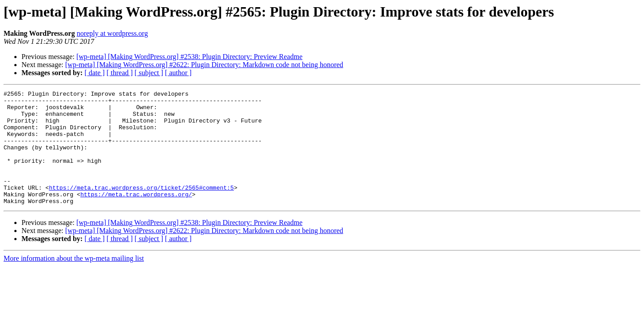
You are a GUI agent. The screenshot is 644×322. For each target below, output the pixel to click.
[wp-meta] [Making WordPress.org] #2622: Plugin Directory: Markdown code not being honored (204, 65)
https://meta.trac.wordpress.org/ (136, 216)
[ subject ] (149, 73)
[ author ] (178, 73)
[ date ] (95, 73)
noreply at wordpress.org (112, 33)
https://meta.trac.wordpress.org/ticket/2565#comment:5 (141, 208)
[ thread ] (120, 73)
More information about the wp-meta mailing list (74, 281)
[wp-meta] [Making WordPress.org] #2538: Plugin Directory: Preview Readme (190, 57)
